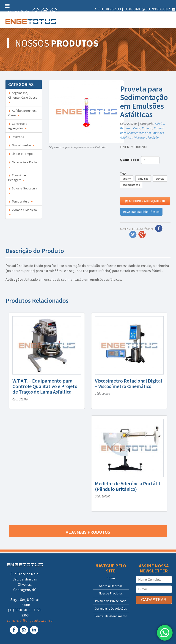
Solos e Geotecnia (23, 190)
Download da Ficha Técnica (141, 212)
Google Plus (142, 234)
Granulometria (21, 145)
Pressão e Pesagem (17, 178)
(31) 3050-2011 (110, 9)
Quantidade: (130, 160)
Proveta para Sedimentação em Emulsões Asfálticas (142, 133)
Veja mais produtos (88, 532)
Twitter (133, 234)
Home (111, 578)
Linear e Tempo (22, 154)
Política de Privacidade (111, 601)
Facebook (159, 228)
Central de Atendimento (111, 616)
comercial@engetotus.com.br (152, 14)
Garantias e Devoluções (111, 608)
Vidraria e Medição (23, 212)
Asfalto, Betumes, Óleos (22, 113)
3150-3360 (132, 9)
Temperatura (20, 201)
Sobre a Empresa (111, 586)
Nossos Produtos (111, 593)
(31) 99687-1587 (158, 9)
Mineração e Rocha (23, 164)
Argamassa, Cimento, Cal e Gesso (23, 97)
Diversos (18, 137)
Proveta (147, 128)
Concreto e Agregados (18, 126)
